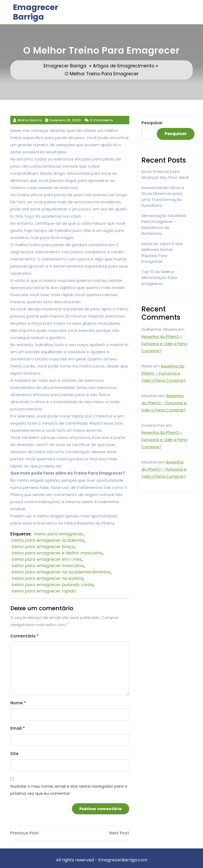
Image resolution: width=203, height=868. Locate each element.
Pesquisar (152, 123)
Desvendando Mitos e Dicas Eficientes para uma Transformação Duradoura (163, 197)
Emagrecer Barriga (36, 12)
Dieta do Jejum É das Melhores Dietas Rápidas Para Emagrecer (162, 253)
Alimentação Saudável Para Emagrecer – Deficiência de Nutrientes (164, 225)
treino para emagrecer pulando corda (53, 585)
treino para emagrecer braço (43, 547)
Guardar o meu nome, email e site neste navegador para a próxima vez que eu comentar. (69, 790)
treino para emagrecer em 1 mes (47, 559)
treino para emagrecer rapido (44, 591)
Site (14, 754)
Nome (18, 703)
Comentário (25, 636)
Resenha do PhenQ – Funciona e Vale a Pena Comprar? (164, 344)
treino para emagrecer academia (48, 540)
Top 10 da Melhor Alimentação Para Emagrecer (159, 278)
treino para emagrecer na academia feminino (61, 572)
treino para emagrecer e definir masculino (57, 553)
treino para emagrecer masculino (48, 566)
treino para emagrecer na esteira (47, 578)
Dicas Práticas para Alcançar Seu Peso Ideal (165, 174)
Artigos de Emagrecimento (124, 66)
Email (18, 728)
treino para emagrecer (59, 534)
